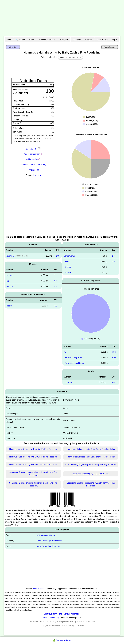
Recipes (89, 40)
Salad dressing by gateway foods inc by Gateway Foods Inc (91, 465)
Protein (9, 306)
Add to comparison (32, 154)
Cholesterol (68, 383)
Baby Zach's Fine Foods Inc (48, 546)
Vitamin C (10, 256)
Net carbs (69, 272)
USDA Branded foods (46, 535)
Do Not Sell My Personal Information (79, 622)
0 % (56, 275)
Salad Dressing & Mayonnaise (49, 541)
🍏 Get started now (62, 640)
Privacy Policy (56, 622)
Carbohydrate (69, 256)
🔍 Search (20, 40)
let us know (38, 589)
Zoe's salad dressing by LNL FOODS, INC (91, 474)
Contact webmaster (72, 614)
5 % (56, 286)
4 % (56, 281)
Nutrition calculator (47, 40)
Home (32, 40)
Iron (8, 281)
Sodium (9, 286)
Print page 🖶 (33, 170)
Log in (115, 40)
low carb (37, 175)
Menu (9, 40)
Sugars (68, 267)
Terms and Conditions (39, 622)
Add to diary (13, 47)
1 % (58, 256)
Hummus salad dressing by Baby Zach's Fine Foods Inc (33, 449)
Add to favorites (110, 47)
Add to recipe (32, 159)
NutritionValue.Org (51, 618)
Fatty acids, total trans (74, 363)
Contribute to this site (53, 614)
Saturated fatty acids (74, 358)
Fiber (67, 261)
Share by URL (33, 149)
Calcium (10, 275)
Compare (64, 40)
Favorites (77, 40)
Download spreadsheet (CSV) (33, 165)
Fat (65, 352)
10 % (114, 352)
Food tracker (102, 40)
